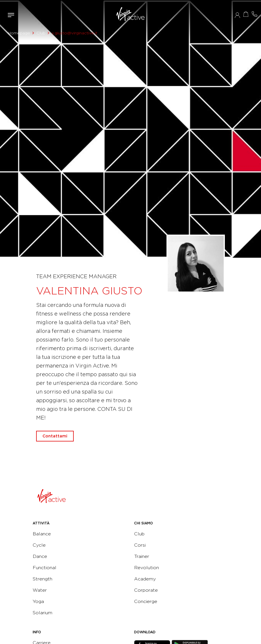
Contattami (255, 14)
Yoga (38, 601)
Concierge (146, 601)
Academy (145, 579)
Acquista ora (246, 14)
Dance (40, 556)
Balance (42, 534)
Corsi (140, 545)
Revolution (147, 568)
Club (41, 33)
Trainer (142, 556)
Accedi (237, 15)
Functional (45, 568)
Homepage (19, 33)
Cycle (39, 545)
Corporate (146, 590)
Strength (42, 579)
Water (40, 590)
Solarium (42, 613)
